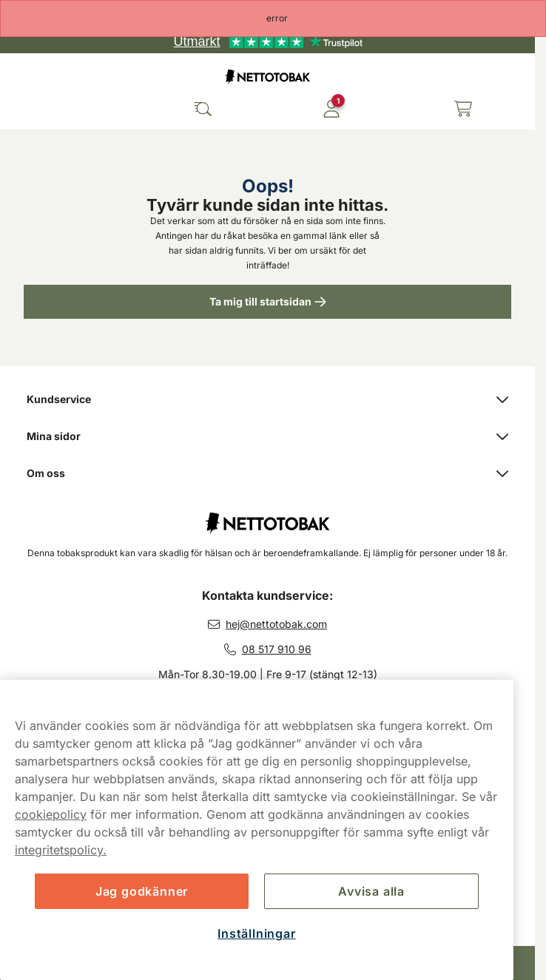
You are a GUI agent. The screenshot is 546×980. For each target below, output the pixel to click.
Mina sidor (267, 436)
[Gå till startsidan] (268, 77)
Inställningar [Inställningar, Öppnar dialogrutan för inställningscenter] (256, 933)
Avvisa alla (371, 891)
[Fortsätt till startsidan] (267, 516)
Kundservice (267, 399)
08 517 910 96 (277, 649)
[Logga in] (331, 109)
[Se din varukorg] (463, 109)
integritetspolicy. (61, 850)
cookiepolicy (51, 814)
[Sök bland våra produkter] (203, 109)
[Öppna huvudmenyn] (22, 109)
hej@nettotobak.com (276, 624)
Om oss (267, 473)
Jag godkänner (142, 891)
